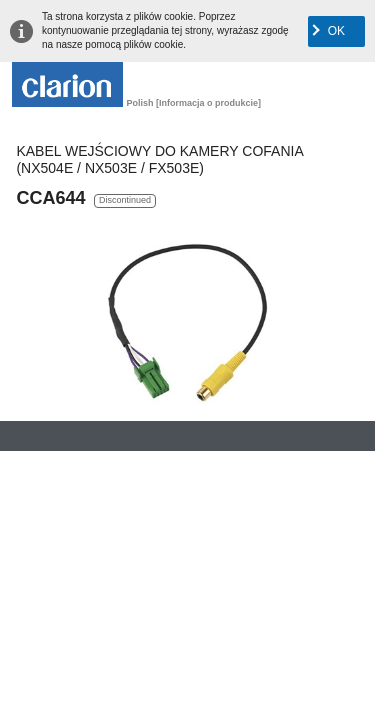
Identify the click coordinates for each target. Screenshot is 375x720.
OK (336, 31)
